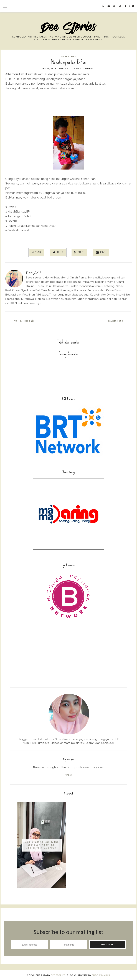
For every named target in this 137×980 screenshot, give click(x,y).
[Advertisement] (68, 657)
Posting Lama (116, 321)
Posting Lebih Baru (24, 321)
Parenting (68, 56)
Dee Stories (58, 975)
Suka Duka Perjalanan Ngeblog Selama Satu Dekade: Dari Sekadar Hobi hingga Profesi (42, 845)
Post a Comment (84, 69)
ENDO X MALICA (101, 975)
